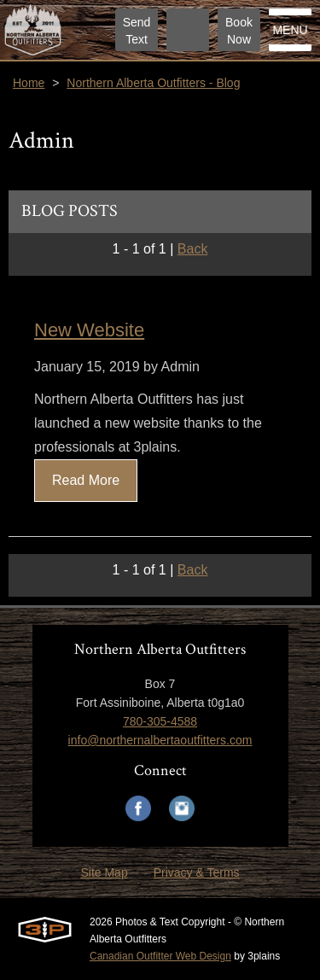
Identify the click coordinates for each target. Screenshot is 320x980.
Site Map (104, 872)
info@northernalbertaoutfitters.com (160, 740)
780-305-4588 (160, 721)
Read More (86, 480)
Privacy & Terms (197, 872)
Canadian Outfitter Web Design (160, 956)
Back (193, 249)
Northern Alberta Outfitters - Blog (153, 83)
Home (29, 83)
